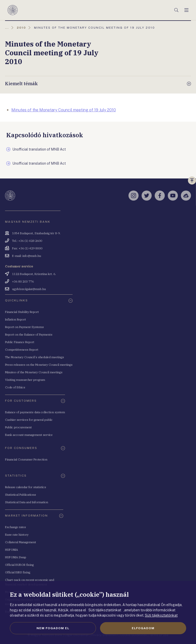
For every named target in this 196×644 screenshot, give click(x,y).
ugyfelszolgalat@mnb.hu (29, 289)
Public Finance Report (20, 342)
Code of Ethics (15, 387)
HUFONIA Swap (16, 557)
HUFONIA (11, 550)
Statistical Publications (21, 495)
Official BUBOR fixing (19, 565)
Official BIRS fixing (18, 572)
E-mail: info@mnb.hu (27, 256)
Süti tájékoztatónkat (161, 615)
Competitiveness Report (22, 350)
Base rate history (17, 535)
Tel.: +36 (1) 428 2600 (27, 241)
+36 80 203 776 (23, 281)
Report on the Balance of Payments (29, 334)
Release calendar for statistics (26, 487)
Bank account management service (29, 435)
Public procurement (18, 427)
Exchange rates (15, 527)
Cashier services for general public (29, 420)
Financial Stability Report (22, 312)
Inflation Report (15, 319)
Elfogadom (143, 628)
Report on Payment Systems (24, 327)
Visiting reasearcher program (25, 380)
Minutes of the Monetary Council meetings (34, 372)
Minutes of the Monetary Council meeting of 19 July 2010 (64, 110)
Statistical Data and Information (27, 502)
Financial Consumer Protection (26, 459)
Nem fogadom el (53, 628)
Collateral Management (21, 542)
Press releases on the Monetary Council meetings (39, 365)
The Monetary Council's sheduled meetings (35, 357)
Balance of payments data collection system (35, 412)
